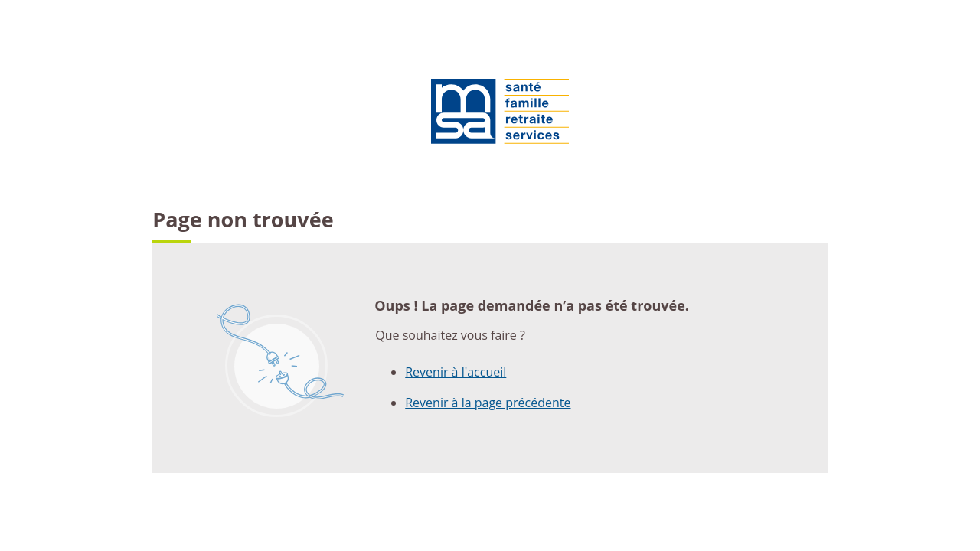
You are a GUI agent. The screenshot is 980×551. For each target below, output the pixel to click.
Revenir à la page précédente (488, 403)
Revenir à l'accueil (456, 372)
